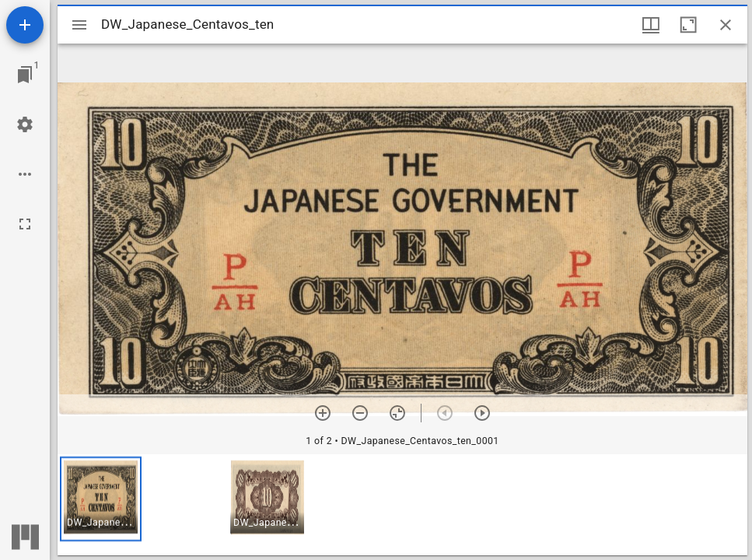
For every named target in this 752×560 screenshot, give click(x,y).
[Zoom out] (360, 413)
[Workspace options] (25, 174)
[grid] (402, 505)
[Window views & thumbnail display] (651, 25)
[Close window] (726, 25)
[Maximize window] (688, 25)
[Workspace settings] (25, 124)
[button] (101, 499)
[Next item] (482, 413)
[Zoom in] (323, 413)
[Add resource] (25, 25)
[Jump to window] (25, 75)
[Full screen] (25, 224)
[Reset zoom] (397, 413)
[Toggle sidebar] (79, 25)
